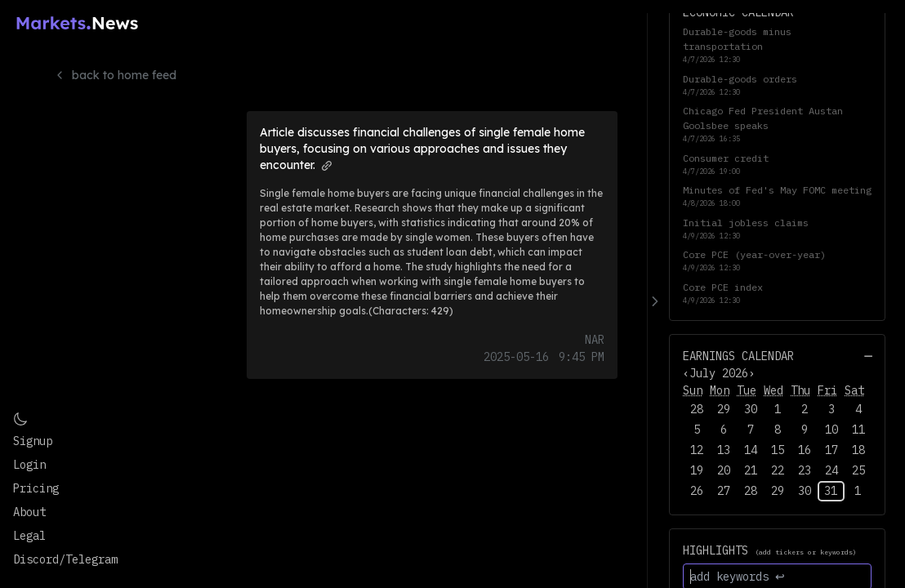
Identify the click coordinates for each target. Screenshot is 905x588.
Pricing (36, 488)
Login (29, 465)
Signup (33, 441)
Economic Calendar (738, 12)
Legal (29, 536)
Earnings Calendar (738, 356)
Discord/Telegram (65, 559)
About (29, 512)
